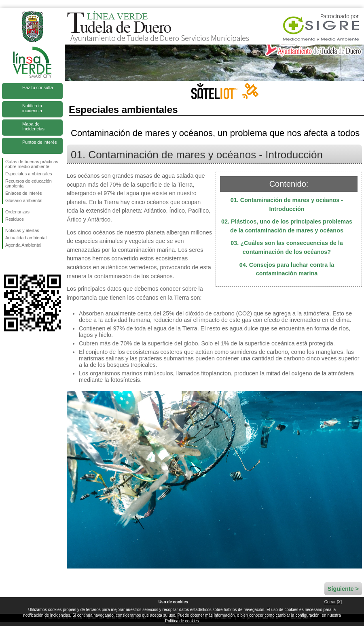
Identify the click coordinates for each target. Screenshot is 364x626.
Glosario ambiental (24, 200)
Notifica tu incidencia (32, 108)
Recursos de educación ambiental (29, 183)
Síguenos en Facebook (7, 262)
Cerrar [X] (333, 602)
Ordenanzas (17, 212)
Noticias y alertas (22, 230)
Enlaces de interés (24, 193)
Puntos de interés (40, 142)
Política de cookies (182, 621)
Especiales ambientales (29, 174)
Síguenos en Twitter (20, 262)
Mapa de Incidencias (33, 126)
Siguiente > (343, 589)
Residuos (15, 219)
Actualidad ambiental (26, 238)
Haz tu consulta (38, 87)
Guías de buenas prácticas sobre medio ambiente (32, 164)
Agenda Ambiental (23, 245)
